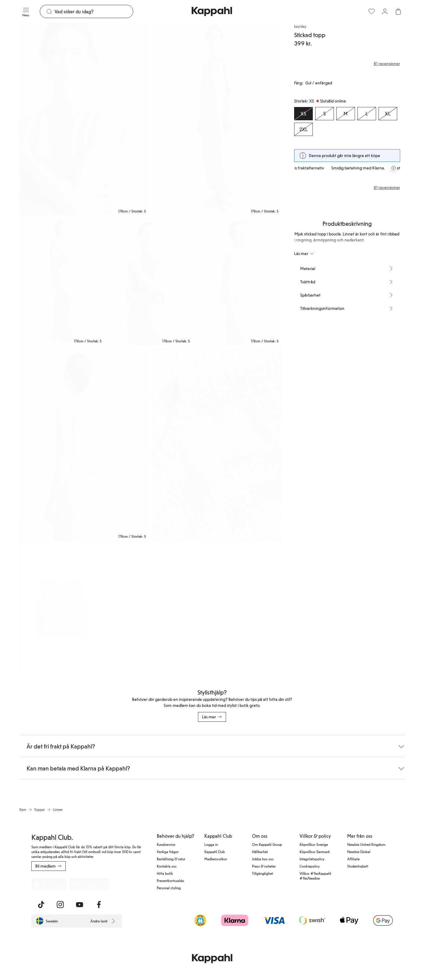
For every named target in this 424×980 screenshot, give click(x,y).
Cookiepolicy (310, 866)
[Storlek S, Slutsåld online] (325, 114)
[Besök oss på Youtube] (80, 905)
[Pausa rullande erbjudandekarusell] (394, 168)
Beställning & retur (171, 859)
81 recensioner (387, 187)
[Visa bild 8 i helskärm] (62, 607)
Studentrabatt (358, 866)
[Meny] (26, 11)
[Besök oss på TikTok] (41, 905)
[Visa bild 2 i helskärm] (217, 119)
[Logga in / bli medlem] (385, 11)
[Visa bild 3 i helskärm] (62, 282)
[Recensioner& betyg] (347, 64)
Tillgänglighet (262, 873)
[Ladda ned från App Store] (49, 884)
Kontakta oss (167, 866)
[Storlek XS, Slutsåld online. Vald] (303, 114)
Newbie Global (359, 852)
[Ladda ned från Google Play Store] (89, 884)
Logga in (211, 844)
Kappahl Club (215, 852)
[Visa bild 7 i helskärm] (217, 445)
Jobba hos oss (263, 859)
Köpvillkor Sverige (314, 844)
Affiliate (353, 859)
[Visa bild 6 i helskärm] (84, 445)
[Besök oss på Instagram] (60, 905)
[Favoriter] (372, 11)
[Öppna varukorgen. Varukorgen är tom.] (398, 11)
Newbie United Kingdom (366, 844)
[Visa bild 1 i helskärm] (84, 119)
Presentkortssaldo (170, 881)
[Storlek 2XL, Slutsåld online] (303, 129)
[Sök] (94, 11)
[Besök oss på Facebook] (99, 905)
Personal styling (169, 888)
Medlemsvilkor (216, 859)
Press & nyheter (264, 866)
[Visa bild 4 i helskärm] (151, 282)
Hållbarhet (260, 852)
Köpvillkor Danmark (315, 852)
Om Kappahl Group (267, 844)
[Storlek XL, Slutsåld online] (388, 114)
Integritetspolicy (312, 859)
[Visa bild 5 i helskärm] (239, 282)
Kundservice (166, 844)
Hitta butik (165, 873)
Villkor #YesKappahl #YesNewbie (315, 876)
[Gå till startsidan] (212, 11)
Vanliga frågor (168, 852)
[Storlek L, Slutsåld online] (367, 114)
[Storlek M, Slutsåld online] (346, 114)
